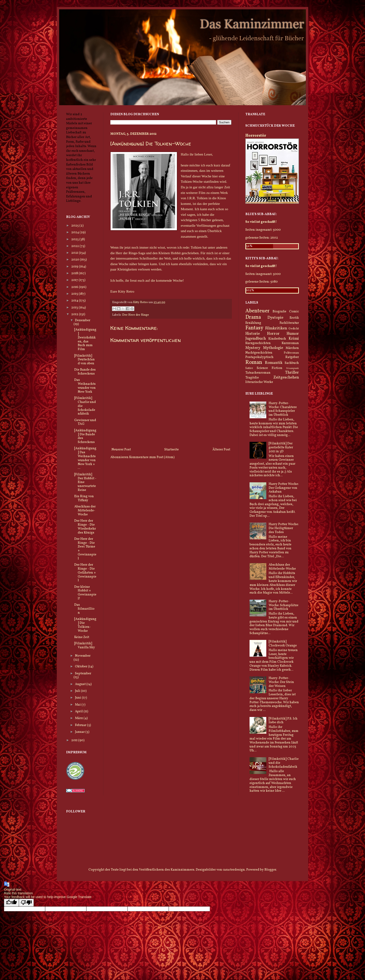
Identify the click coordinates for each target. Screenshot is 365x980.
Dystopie (275, 318)
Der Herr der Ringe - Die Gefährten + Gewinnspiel (85, 573)
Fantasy (254, 328)
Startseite (172, 450)
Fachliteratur (289, 323)
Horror (273, 334)
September (83, 674)
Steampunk (292, 368)
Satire (249, 368)
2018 (75, 273)
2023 (75, 239)
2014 (75, 301)
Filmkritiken (276, 328)
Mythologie (273, 348)
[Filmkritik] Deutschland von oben (84, 360)
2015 (75, 294)
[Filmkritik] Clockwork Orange (283, 644)
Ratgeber (292, 357)
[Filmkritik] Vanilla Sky (85, 645)
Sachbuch (292, 363)
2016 (75, 287)
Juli (78, 691)
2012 (75, 314)
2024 (75, 232)
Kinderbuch (277, 339)
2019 (75, 267)
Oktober (81, 667)
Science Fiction (270, 368)
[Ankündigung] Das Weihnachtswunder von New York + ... (85, 458)
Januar (80, 732)
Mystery (253, 348)
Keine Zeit (82, 637)
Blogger (270, 870)
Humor (293, 334)
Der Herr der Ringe (136, 315)
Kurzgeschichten (258, 343)
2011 (75, 740)
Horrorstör (256, 136)
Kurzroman (290, 343)
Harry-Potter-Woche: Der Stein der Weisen (281, 682)
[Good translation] (11, 903)
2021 (75, 253)
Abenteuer (257, 311)
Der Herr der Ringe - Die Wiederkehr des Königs (85, 527)
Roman (254, 363)
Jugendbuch (256, 339)
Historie (253, 334)
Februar (81, 725)
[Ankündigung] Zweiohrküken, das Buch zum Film (85, 340)
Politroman (291, 353)
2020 (76, 260)
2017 (75, 280)
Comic (294, 312)
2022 (75, 246)
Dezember (83, 320)
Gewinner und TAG (85, 422)
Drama (253, 317)
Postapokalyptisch (259, 357)
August (81, 684)
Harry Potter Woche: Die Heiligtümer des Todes (284, 528)
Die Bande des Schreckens (85, 372)
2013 (75, 308)
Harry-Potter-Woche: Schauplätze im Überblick (284, 605)
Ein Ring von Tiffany (84, 498)
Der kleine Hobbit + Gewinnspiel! (85, 593)
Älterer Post (221, 450)
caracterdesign (234, 870)
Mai (78, 705)
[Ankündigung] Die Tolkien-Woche (85, 625)
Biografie (279, 312)
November (83, 656)
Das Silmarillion (84, 609)
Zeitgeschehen (286, 377)
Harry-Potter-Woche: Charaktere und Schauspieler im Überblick (283, 409)
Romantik (274, 363)
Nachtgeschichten (259, 353)
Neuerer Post (121, 450)
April (79, 711)
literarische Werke (259, 382)
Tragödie (252, 378)
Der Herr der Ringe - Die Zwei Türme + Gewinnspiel (85, 549)
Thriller (292, 373)
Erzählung (253, 323)
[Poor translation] (26, 903)
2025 (75, 226)
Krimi (294, 339)
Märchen (292, 348)
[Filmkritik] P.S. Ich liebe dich (283, 721)
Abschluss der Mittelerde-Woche (85, 511)
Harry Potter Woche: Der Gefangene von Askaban (284, 488)
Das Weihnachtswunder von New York (85, 386)
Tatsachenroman (258, 373)
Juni (78, 698)
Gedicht (294, 329)
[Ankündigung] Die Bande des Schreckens (85, 436)
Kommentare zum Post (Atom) (152, 457)
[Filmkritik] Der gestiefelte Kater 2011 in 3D (281, 448)
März (79, 718)
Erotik (294, 318)
